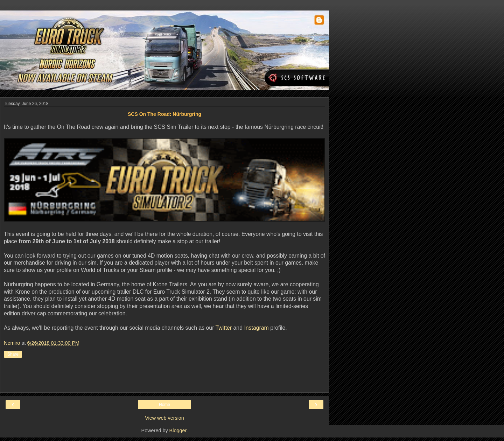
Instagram (256, 328)
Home (164, 405)
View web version (164, 418)
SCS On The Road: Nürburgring (164, 114)
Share (13, 354)
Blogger (178, 430)
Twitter (224, 328)
